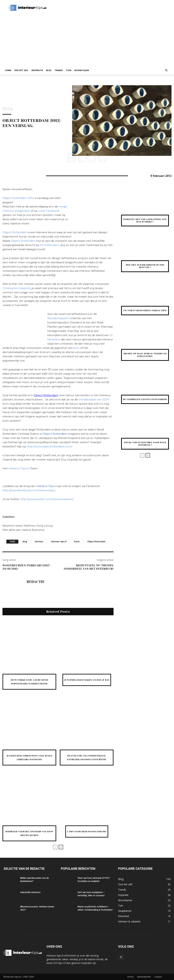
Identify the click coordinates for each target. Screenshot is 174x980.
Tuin (69, 70)
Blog (49, 70)
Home (8, 70)
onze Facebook (49, 211)
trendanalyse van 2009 (94, 399)
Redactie (36, 582)
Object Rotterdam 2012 (18, 198)
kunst (77, 542)
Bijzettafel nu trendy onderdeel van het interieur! (89, 567)
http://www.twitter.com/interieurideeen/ (47, 499)
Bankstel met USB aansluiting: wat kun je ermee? (145, 221)
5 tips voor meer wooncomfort (87, 831)
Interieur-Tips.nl (19, 468)
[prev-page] (55, 847)
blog (25, 542)
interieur (39, 542)
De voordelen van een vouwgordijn (145, 399)
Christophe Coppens (16, 288)
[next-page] (61, 847)
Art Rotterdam (49, 245)
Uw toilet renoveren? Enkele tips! (145, 310)
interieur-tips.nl (59, 542)
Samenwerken (144, 977)
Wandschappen (58, 318)
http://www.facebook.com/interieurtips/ (29, 490)
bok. (76, 348)
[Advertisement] (87, 40)
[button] (166, 70)
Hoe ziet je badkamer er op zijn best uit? (145, 266)
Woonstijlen (82, 70)
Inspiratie (37, 70)
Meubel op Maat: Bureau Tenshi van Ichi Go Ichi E (145, 355)
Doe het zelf (21, 70)
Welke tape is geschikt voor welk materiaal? (145, 444)
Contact (158, 977)
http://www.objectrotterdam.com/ (50, 446)
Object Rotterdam (15, 232)
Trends (59, 70)
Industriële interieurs (30, 892)
